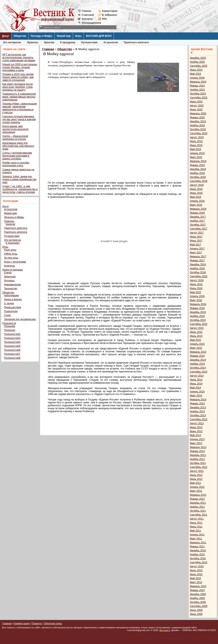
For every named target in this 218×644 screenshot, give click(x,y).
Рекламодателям (90, 23)
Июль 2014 (196, 380)
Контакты (87, 19)
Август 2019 (197, 137)
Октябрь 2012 (198, 463)
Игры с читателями (15, 262)
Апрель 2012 (197, 487)
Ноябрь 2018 (197, 173)
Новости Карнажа (13, 270)
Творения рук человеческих (20, 319)
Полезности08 (12, 358)
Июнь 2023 (196, 102)
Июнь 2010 (196, 574)
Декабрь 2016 (198, 264)
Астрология (111, 42)
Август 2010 (197, 566)
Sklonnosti (10, 277)
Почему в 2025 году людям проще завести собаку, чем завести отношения (18, 77)
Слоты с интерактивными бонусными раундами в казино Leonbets (17, 156)
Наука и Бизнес (13, 299)
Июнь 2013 (196, 431)
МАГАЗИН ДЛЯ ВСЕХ (99, 36)
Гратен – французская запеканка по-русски (15, 138)
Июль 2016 (196, 284)
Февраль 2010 (198, 586)
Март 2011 (196, 539)
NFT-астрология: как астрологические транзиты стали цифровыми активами (19, 57)
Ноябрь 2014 (197, 364)
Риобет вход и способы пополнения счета (16, 164)
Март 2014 (196, 396)
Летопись (9, 281)
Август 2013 (197, 423)
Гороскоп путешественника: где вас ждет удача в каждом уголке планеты (19, 119)
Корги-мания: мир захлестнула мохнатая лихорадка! (15, 129)
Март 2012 (196, 491)
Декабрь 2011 (198, 503)
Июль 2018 (196, 189)
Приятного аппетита (136, 42)
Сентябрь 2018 (199, 181)
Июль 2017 (196, 237)
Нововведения (12, 285)
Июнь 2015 (196, 336)
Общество (20, 36)
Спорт (8, 315)
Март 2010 (196, 582)
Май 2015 (195, 340)
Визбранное (110, 15)
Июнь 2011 (196, 527)
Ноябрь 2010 (197, 555)
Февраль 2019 (198, 161)
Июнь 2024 (196, 70)
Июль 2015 (196, 332)
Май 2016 (195, 292)
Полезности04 (12, 342)
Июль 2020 (196, 110)
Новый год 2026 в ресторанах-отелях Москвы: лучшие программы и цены (20, 67)
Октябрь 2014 (198, 368)
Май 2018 (195, 197)
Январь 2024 (197, 86)
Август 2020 (197, 106)
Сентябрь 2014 (199, 372)
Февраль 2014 (198, 400)
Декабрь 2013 (198, 408)
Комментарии (110, 11)
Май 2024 (195, 74)
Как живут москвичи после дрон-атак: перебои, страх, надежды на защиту (18, 87)
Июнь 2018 (196, 193)
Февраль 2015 (198, 352)
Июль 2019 (196, 141)
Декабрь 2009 (198, 594)
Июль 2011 (196, 523)
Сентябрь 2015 (199, 324)
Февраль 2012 (198, 495)
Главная (86, 11)
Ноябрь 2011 (197, 507)
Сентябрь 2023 (199, 98)
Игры (78, 36)
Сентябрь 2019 (199, 133)
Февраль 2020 (198, 114)
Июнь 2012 (196, 479)
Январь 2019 (197, 165)
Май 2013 (195, 435)
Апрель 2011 (197, 535)
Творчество (11, 289)
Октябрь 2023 (198, 94)
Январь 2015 (197, 356)
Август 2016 (197, 280)
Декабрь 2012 (198, 455)
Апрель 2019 (197, 153)
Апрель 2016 (197, 296)
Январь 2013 (197, 451)
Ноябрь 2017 (197, 221)
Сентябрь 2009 (199, 606)
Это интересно (12, 42)
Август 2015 (197, 328)
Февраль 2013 (198, 447)
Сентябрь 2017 (199, 229)
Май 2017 (195, 245)
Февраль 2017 (198, 257)
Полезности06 (12, 350)
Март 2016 (196, 300)
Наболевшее (11, 295)
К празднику (68, 42)
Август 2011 (197, 519)
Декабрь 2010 (198, 551)
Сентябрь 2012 (199, 467)
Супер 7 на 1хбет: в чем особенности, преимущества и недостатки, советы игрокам (20, 189)
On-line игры (11, 258)
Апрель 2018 (197, 201)
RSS (104, 19)
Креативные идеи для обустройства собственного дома (18, 146)
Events (8, 273)
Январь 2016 (197, 308)
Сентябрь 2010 (199, 562)
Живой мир (64, 36)
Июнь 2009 (196, 614)
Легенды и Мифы (42, 36)
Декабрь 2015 (198, 312)
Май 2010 (195, 578)
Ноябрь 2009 (197, 598)
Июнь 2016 (196, 288)
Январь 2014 (197, 404)
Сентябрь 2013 (199, 419)
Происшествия (13, 307)
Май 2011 (195, 531)
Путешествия (89, 42)
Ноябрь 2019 (197, 125)
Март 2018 (196, 205)
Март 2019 (196, 157)
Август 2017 (197, 233)
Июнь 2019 (196, 145)
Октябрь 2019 (198, 129)
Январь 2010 (197, 590)
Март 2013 (196, 443)
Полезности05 (12, 346)
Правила (37, 624)
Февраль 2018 (198, 209)
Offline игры (11, 254)
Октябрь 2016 (198, 272)
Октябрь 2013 (198, 415)
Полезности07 (12, 354)
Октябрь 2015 (198, 320)
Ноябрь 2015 (197, 316)
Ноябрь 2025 (197, 62)
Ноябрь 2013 (197, 411)
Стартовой (88, 15)
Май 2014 (195, 388)
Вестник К (165, 630)
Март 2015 (196, 348)
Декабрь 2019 (198, 121)
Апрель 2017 (197, 249)
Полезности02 (12, 334)
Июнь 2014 (196, 384)
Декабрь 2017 (198, 217)
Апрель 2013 (197, 439)
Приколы (33, 42)
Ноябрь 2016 (197, 268)
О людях (9, 303)
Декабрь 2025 (198, 58)
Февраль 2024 (198, 82)
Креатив (49, 42)
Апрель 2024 (197, 78)
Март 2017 (196, 253)
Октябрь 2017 (198, 225)
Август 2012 (197, 471)
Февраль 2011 (198, 543)
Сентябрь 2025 (199, 66)
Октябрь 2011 (198, 511)
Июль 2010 (196, 570)
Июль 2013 (196, 427)
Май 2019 (195, 149)
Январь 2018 (197, 213)
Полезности (9, 323)
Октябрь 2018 (198, 177)
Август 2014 (197, 376)
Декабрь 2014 (198, 360)
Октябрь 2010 (198, 558)
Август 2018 (197, 185)
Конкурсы (9, 266)
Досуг (6, 36)
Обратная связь (53, 624)
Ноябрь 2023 (197, 90)
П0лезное (10, 330)
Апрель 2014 (197, 392)
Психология (11, 311)
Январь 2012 (197, 499)
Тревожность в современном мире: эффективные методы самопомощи (19, 97)
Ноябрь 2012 (197, 459)
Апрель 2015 (197, 344)
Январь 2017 (197, 261)
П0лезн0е (10, 326)
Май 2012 (195, 483)
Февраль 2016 (198, 304)
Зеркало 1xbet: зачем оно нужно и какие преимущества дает (19, 179)
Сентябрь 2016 (199, 276)
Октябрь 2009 (198, 602)
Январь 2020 (197, 118)
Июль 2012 (196, 475)
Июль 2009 (196, 610)
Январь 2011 (197, 547)
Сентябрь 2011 (199, 515)
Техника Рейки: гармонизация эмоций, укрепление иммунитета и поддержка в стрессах (20, 108)
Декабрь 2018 (198, 169)
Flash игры (10, 250)
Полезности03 (12, 338)
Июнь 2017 (196, 241)
